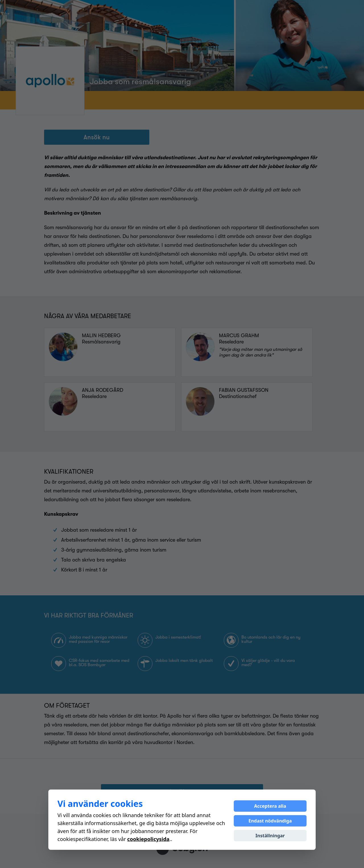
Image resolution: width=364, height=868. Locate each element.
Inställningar (270, 836)
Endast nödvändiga (270, 821)
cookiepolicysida (148, 839)
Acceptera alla (270, 806)
